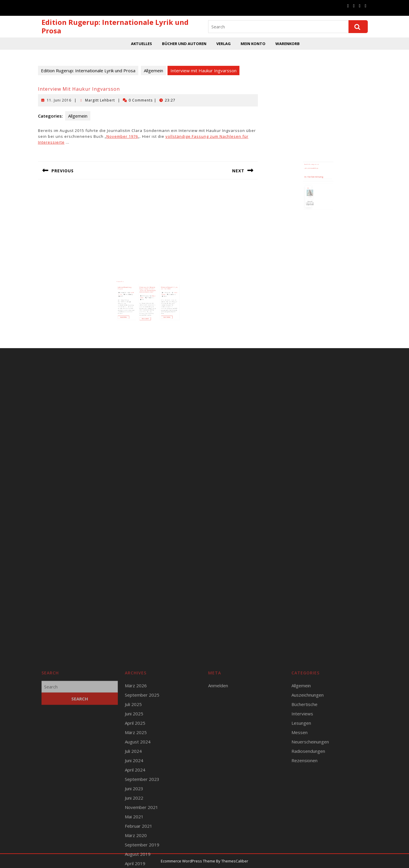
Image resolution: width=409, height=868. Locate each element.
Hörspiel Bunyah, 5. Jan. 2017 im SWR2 (163, 294)
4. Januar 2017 (161, 297)
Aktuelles (141, 44)
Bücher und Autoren (184, 44)
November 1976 (122, 136)
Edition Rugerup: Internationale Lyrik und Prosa (115, 26)
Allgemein (153, 71)
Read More (131, 315)
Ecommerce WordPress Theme (188, 861)
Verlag (224, 44)
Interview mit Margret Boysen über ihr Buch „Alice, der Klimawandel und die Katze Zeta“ (148, 295)
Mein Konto (253, 44)
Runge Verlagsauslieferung (313, 176)
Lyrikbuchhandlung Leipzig (131, 294)
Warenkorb (288, 44)
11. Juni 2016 (59, 100)
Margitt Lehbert (100, 100)
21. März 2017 (130, 297)
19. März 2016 (146, 300)
